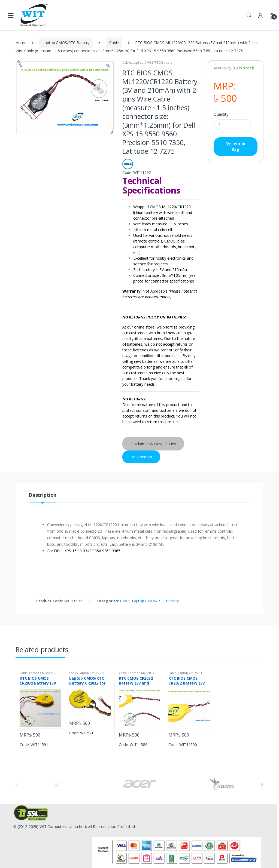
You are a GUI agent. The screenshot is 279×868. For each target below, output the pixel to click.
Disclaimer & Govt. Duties (153, 444)
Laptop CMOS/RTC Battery (66, 43)
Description (43, 495)
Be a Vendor (141, 457)
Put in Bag (238, 147)
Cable (114, 43)
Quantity (221, 114)
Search (249, 15)
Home (21, 43)
